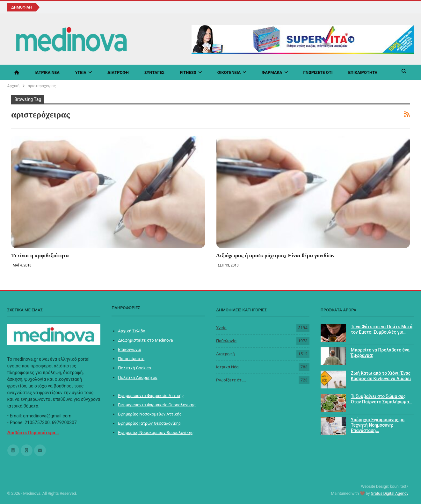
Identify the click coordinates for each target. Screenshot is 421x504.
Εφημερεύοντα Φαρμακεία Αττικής (151, 396)
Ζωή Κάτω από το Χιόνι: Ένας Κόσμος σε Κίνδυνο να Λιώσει (381, 376)
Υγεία (81, 72)
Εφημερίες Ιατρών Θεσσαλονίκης (149, 423)
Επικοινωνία (130, 349)
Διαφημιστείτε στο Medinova (145, 340)
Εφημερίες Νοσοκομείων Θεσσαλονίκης (156, 433)
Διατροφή (118, 72)
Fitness (188, 72)
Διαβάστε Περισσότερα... (33, 433)
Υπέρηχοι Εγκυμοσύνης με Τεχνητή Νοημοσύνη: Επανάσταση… (378, 425)
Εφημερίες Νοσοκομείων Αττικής (150, 414)
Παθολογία (226, 341)
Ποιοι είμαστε (131, 359)
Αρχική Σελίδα (132, 331)
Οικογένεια (229, 72)
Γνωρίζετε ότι (318, 72)
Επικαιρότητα (363, 72)
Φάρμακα (272, 72)
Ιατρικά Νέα (47, 72)
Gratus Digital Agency (389, 493)
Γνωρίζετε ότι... (231, 380)
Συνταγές (154, 72)
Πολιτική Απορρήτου (138, 377)
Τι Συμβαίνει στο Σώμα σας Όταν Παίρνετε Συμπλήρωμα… (381, 399)
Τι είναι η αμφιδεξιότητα (40, 256)
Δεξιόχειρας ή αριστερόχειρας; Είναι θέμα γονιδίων (276, 256)
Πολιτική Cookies (134, 368)
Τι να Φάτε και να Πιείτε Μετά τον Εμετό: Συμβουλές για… (382, 329)
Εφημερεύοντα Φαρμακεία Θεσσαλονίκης (157, 405)
